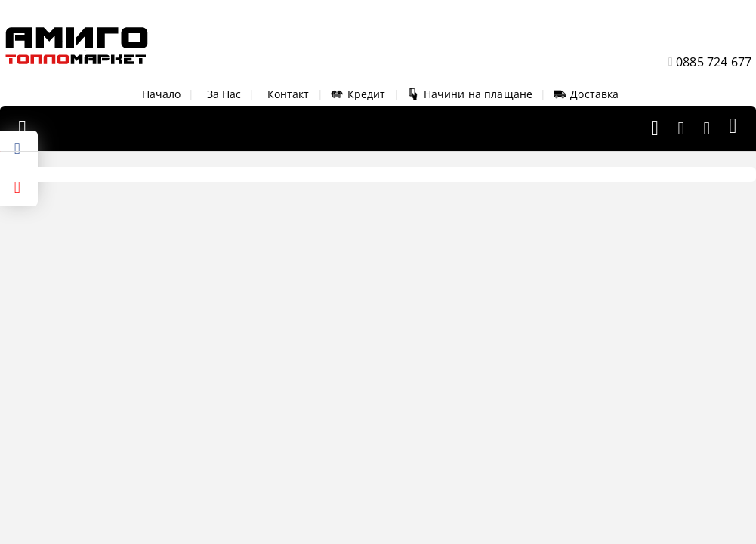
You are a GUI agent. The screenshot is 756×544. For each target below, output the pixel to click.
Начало (162, 94)
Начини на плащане (470, 94)
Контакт (289, 94)
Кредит (358, 94)
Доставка (586, 94)
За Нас (224, 94)
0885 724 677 (714, 62)
